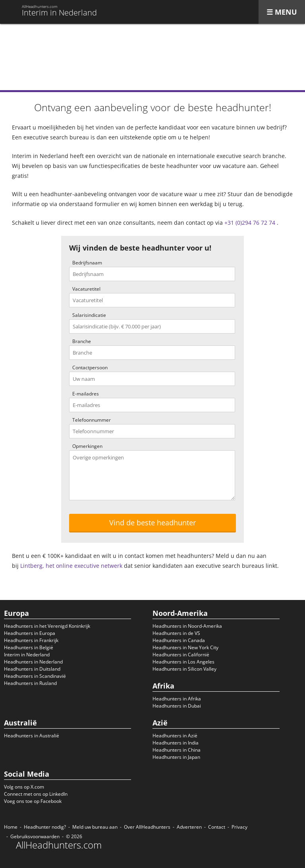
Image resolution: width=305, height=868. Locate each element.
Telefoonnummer (92, 420)
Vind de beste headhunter (152, 523)
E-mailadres (86, 394)
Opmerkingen (87, 446)
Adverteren (189, 827)
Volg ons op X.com (24, 787)
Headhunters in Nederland (33, 662)
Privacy (239, 827)
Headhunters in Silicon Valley (184, 669)
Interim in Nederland (27, 655)
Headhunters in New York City (185, 647)
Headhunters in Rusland (30, 683)
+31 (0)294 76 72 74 (250, 223)
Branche (82, 341)
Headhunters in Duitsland (32, 669)
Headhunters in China (177, 750)
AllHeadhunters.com (59, 845)
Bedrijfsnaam (87, 263)
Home (11, 827)
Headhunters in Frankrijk (31, 640)
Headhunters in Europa (30, 633)
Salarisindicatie (89, 315)
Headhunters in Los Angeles (183, 662)
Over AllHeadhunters (147, 827)
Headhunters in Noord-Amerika (187, 626)
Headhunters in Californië (181, 655)
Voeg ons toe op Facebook (33, 801)
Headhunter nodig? (45, 827)
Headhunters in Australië (32, 736)
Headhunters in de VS (176, 633)
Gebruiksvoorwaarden (35, 836)
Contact (217, 827)
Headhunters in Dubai (177, 706)
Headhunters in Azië (175, 736)
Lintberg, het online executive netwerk (71, 566)
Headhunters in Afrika (177, 699)
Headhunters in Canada (179, 640)
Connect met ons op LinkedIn (36, 794)
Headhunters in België (29, 647)
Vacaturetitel (86, 289)
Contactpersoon (90, 367)
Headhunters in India (176, 743)
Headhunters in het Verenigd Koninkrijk (47, 626)
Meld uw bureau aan (95, 827)
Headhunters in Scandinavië (35, 676)
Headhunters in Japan (176, 757)
